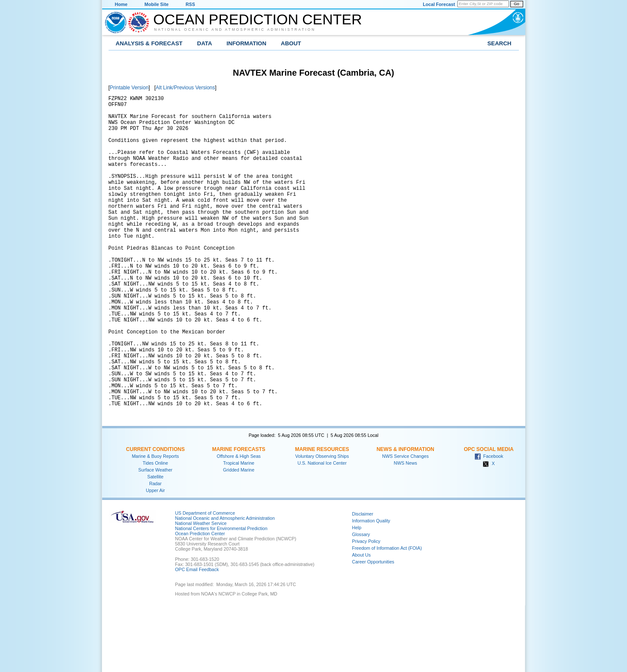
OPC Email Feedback (197, 636)
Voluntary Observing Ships (322, 523)
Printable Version (129, 88)
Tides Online (155, 530)
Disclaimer (363, 581)
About (291, 43)
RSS (190, 4)
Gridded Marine (239, 536)
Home (121, 4)
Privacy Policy (366, 608)
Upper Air (155, 557)
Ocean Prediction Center (258, 19)
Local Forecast (439, 4)
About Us (362, 622)
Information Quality (371, 587)
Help (357, 594)
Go (516, 4)
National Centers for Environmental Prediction (221, 595)
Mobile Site (156, 4)
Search (499, 43)
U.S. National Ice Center (322, 530)
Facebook (489, 523)
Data (205, 43)
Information (246, 43)
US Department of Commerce (205, 580)
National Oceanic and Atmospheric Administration (235, 29)
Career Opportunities (373, 628)
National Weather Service (201, 590)
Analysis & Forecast (149, 43)
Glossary (361, 601)
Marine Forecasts (239, 516)
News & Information (405, 516)
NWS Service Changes (405, 523)
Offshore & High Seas (239, 523)
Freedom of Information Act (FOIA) (387, 615)
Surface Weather (156, 536)
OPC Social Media (489, 516)
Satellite (156, 543)
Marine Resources (322, 516)
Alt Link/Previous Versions (185, 88)
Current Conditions (155, 516)
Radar (155, 550)
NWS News (405, 530)
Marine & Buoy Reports (155, 523)
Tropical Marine (239, 530)
